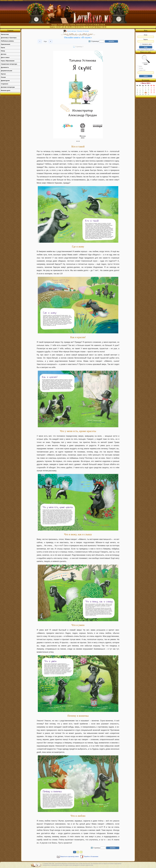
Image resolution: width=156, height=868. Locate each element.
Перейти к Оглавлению (91, 857)
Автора (140, 68)
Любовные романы (7, 41)
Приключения (6, 44)
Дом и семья (5, 57)
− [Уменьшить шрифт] (40, 41)
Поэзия (3, 77)
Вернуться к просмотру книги (70, 857)
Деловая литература (8, 87)
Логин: (146, 36)
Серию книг (141, 70)
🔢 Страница (94, 41)
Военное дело (6, 90)
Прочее (3, 74)
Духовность (5, 67)
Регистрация (141, 50)
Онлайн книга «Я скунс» (78, 37)
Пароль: (146, 41)
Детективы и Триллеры (9, 38)
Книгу (140, 66)
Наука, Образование (8, 61)
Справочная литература (9, 64)
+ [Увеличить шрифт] (51, 41)
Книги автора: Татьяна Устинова (78, 31)
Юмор (3, 51)
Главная (10, 30)
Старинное (5, 84)
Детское (4, 54)
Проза (3, 48)
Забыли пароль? (150, 50)
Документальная (7, 71)
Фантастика (5, 34)
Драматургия (5, 81)
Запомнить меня (146, 44)
